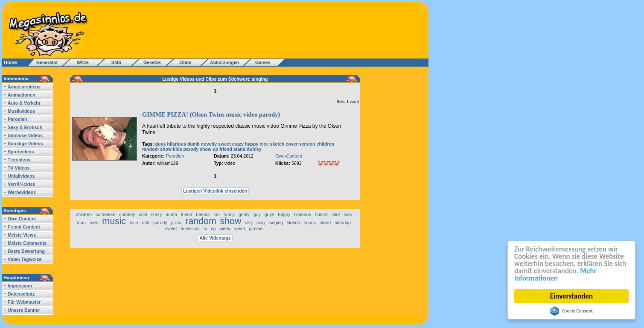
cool (143, 214)
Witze (80, 62)
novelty (209, 144)
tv (205, 228)
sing (261, 223)
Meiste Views (22, 235)
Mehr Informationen (555, 275)
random (150, 149)
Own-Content (289, 156)
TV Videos (19, 168)
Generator (43, 62)
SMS (114, 62)
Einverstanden (571, 296)
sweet (224, 144)
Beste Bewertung (26, 251)
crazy (238, 144)
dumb (194, 144)
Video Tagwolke (25, 259)
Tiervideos (19, 160)
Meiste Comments (27, 243)
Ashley (254, 149)
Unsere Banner (24, 310)
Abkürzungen (224, 62)
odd (146, 223)
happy (252, 144)
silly (249, 223)
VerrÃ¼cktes (22, 184)
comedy (127, 214)
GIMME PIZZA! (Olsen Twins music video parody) (211, 114)
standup (343, 223)
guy (257, 214)
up (215, 149)
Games (261, 62)
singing (276, 223)
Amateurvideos (24, 87)
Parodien (17, 119)
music (114, 221)
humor (321, 214)
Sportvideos (21, 152)
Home (10, 62)
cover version (300, 144)
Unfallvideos (21, 176)
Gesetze (151, 62)
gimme (256, 228)
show (166, 149)
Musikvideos (21, 111)
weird (240, 228)
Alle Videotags (215, 238)
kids (177, 149)
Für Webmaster (24, 302)
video (225, 228)
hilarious (176, 144)
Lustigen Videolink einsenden (215, 191)
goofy (244, 214)
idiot (336, 214)
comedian (105, 214)
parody (191, 149)
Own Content (22, 219)
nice (264, 144)
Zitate (183, 62)
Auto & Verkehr (24, 103)
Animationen (22, 95)
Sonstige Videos (25, 143)
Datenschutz (21, 294)
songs (310, 223)
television (190, 228)
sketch (277, 144)
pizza (176, 223)
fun (217, 214)
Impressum (20, 286)
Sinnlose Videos (25, 135)
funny (229, 214)
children (325, 144)
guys (161, 144)
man (81, 223)
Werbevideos (22, 192)
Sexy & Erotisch (25, 127)
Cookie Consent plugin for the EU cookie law (571, 311)
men (94, 223)
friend (226, 149)
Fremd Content (24, 227)
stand (239, 149)
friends (203, 214)
